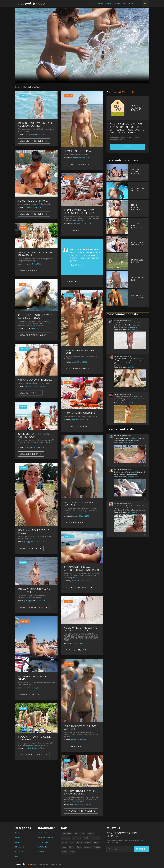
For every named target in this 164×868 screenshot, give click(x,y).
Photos (22, 96)
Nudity (86, 838)
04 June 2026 (40, 601)
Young (64, 842)
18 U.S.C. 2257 (43, 847)
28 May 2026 (86, 224)
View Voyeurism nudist (32, 607)
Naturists (23, 468)
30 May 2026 (39, 748)
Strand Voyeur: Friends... (35, 380)
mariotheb (29, 447)
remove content (44, 842)
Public (24, 87)
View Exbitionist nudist (32, 141)
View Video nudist (75, 746)
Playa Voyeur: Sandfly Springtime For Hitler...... (80, 212)
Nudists (79, 842)
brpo (27, 329)
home (93, 3)
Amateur (88, 847)
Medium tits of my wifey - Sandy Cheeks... (81, 792)
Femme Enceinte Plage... (80, 151)
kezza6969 (30, 134)
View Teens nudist (75, 523)
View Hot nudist (28, 393)
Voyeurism (77, 838)
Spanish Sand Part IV (138, 279)
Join (128, 147)
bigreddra (75, 158)
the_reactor (75, 804)
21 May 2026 (35, 329)
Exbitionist (69, 664)
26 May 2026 (36, 264)
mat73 (74, 362)
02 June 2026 (39, 542)
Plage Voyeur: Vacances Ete (138, 243)
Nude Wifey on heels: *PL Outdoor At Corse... (80, 629)
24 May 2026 (40, 134)
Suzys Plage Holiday (137, 261)
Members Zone (120, 3)
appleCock (29, 748)
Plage (71, 847)
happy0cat (29, 542)
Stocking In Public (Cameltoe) (137, 226)
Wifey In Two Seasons (137, 189)
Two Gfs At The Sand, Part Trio (136, 172)
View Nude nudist (29, 454)
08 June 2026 (84, 158)
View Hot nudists (74, 230)
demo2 (109, 3)
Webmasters (43, 852)
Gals (21, 155)
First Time (96, 838)
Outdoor (91, 833)
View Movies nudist (30, 694)
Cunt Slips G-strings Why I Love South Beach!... (36, 316)
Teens (64, 852)
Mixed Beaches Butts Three (137, 207)
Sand (67, 760)
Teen (82, 833)
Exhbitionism (67, 833)
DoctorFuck (30, 386)
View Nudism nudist (76, 368)
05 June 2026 (84, 516)
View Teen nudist (29, 548)
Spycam (23, 228)
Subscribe (141, 849)
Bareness (69, 178)
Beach (97, 842)
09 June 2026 (36, 207)
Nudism (88, 842)
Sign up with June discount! (136, 108)
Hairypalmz (30, 601)
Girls (72, 842)
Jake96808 (75, 581)
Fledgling (69, 440)
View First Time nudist (77, 587)
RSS (17, 856)
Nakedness (24, 349)
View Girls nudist (29, 271)
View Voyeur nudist (76, 164)
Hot (76, 833)
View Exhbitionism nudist (33, 335)
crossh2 (74, 643)
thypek (28, 264)
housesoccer (76, 224)
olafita (28, 207)
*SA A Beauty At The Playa (137, 297)
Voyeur (72, 852)
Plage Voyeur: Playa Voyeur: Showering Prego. (82, 569)
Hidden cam (24, 621)
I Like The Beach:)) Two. (33, 201)
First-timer (69, 536)
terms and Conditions (46, 838)
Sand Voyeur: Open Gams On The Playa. (35, 435)
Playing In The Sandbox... (80, 413)
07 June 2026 (39, 447)
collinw (74, 740)
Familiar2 (74, 420)
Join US (69, 281)
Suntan (97, 847)
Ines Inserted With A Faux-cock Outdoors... (36, 124)
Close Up (23, 562)
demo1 (101, 3)
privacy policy (43, 833)
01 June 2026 (82, 362)
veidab (28, 688)
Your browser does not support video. (82, 45)
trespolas (75, 516)
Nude (64, 847)
